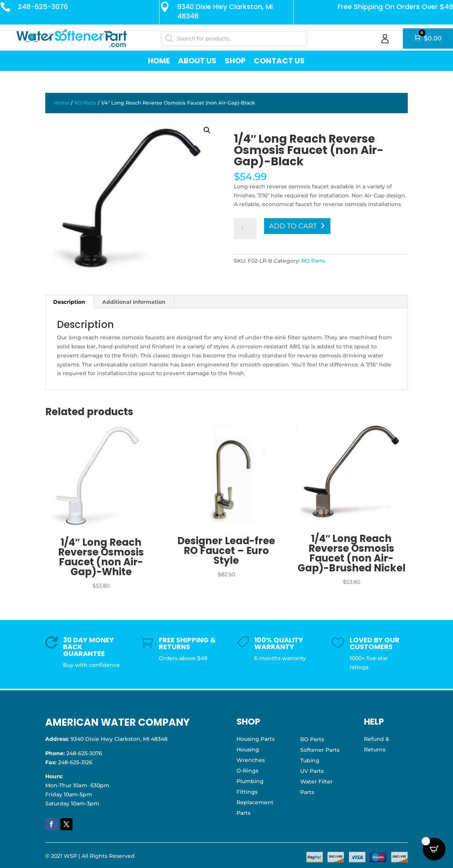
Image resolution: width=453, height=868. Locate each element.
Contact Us (279, 61)
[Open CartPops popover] (434, 849)
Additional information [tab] (134, 302)
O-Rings (247, 771)
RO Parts (85, 103)
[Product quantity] (245, 229)
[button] (207, 130)
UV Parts (312, 771)
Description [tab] (69, 302)
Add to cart (293, 226)
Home (159, 61)
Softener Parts (320, 750)
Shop (235, 61)
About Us (197, 61)
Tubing (310, 760)
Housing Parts (256, 739)
